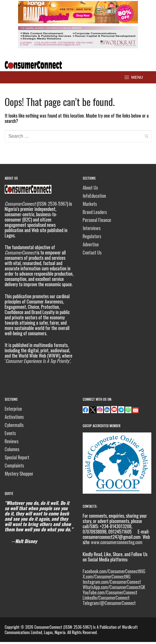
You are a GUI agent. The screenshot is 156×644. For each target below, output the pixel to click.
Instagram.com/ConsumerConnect (112, 582)
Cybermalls (14, 425)
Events (10, 433)
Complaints (14, 465)
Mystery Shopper (19, 474)
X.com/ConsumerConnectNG (107, 576)
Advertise (91, 244)
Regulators (92, 236)
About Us (90, 188)
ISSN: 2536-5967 (52, 204)
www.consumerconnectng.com (117, 542)
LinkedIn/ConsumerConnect (106, 598)
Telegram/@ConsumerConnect (109, 603)
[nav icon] (134, 77)
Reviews (12, 441)
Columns (12, 449)
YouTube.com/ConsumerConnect (110, 592)
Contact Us (92, 252)
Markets (90, 204)
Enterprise (13, 409)
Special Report (17, 457)
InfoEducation (94, 196)
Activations (14, 417)
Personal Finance (97, 220)
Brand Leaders (95, 212)
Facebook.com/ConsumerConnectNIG (114, 571)
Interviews (92, 228)
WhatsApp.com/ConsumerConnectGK (114, 587)
